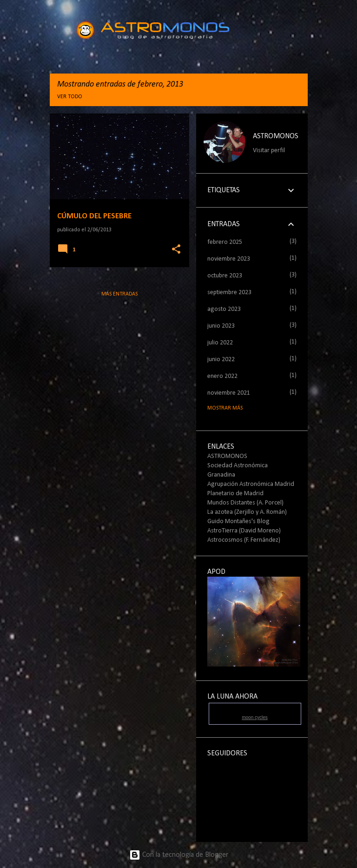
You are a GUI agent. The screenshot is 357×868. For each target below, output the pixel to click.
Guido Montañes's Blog (238, 521)
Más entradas (119, 294)
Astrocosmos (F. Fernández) (244, 540)
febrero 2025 (225, 242)
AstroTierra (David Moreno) (244, 531)
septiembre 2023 (229, 293)
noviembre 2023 (229, 259)
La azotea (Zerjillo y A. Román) (247, 512)
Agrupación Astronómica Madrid (251, 484)
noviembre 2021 (229, 393)
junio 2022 (221, 360)
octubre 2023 (225, 276)
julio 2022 (220, 343)
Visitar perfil (269, 151)
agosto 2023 (224, 309)
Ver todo (70, 97)
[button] (176, 250)
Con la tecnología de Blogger (179, 855)
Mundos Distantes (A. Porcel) (245, 503)
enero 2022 (222, 376)
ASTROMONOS (276, 136)
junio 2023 (221, 326)
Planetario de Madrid (235, 494)
